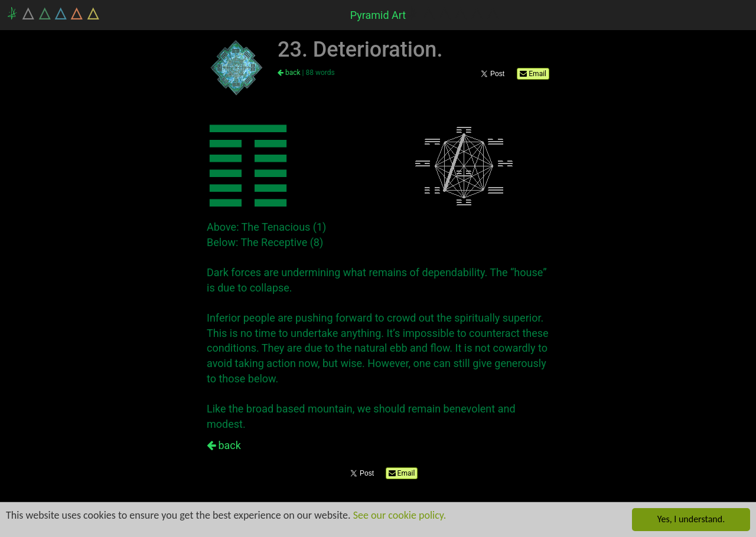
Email (533, 74)
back (289, 73)
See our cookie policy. (400, 515)
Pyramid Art (378, 15)
